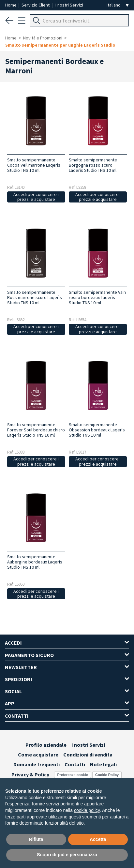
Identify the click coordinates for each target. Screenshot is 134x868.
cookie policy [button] (87, 810)
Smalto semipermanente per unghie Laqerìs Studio (60, 45)
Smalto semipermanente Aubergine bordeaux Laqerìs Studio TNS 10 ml (35, 562)
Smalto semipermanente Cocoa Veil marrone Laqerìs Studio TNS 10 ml (34, 165)
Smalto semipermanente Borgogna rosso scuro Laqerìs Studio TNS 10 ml (93, 165)
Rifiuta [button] (36, 839)
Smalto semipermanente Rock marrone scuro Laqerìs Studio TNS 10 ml (35, 297)
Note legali (103, 764)
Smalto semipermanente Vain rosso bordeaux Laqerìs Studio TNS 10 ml (97, 297)
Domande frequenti (37, 764)
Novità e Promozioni (43, 38)
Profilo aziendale (46, 745)
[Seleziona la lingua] (118, 5)
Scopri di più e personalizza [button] (67, 855)
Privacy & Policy (30, 774)
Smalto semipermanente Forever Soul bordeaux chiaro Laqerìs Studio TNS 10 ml (36, 430)
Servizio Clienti (37, 5)
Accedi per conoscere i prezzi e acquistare (36, 197)
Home (11, 5)
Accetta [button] (98, 839)
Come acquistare (38, 755)
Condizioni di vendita (88, 755)
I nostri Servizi (69, 5)
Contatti (75, 764)
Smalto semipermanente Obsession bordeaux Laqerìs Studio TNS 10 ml (97, 430)
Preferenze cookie (72, 775)
